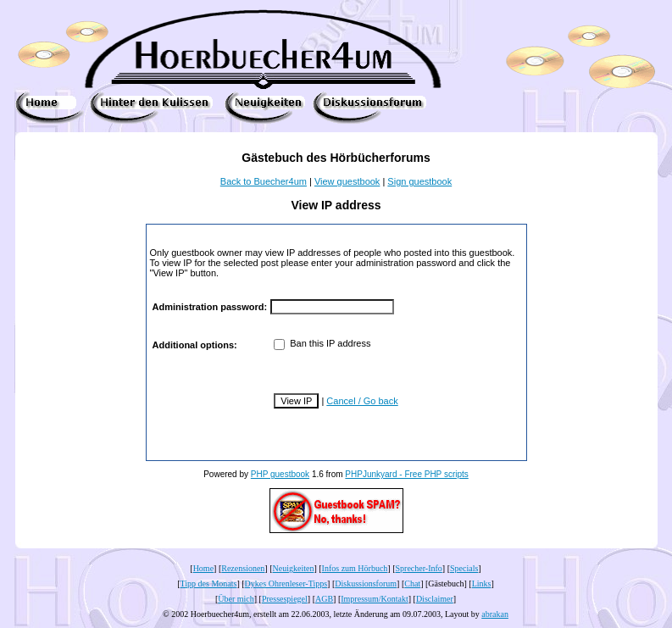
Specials (464, 568)
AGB (324, 599)
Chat (412, 584)
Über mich (236, 599)
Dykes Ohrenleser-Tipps (286, 584)
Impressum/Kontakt (374, 599)
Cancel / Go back (362, 401)
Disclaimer (435, 599)
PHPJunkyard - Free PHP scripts (406, 474)
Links (482, 584)
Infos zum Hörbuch (355, 568)
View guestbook (347, 181)
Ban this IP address (322, 343)
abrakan (495, 614)
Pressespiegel (285, 599)
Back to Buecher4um (264, 181)
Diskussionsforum (366, 584)
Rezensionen (243, 568)
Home (203, 568)
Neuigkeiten (294, 568)
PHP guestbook (280, 474)
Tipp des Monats (209, 584)
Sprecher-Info (419, 568)
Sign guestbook (419, 181)
